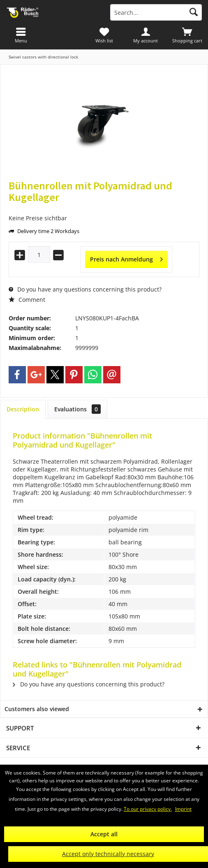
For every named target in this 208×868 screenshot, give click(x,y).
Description (23, 409)
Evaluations (77, 409)
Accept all (104, 834)
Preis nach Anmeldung (126, 258)
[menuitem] (187, 35)
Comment (27, 300)
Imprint (183, 809)
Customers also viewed (37, 709)
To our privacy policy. (148, 809)
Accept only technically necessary (108, 854)
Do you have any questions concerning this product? (85, 289)
